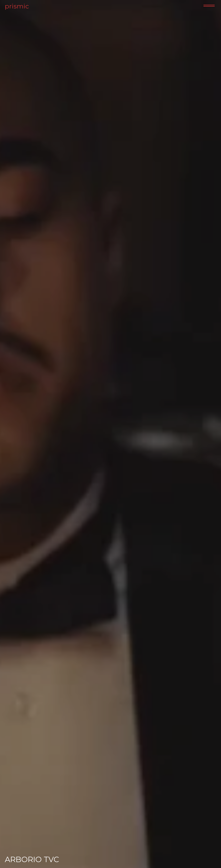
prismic (16, 6)
